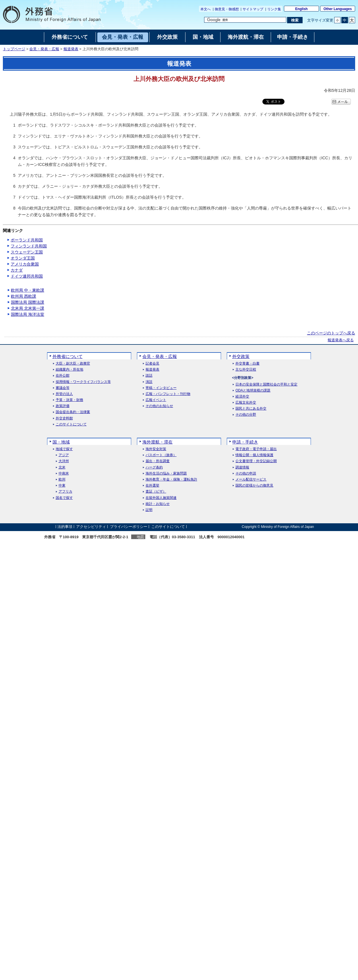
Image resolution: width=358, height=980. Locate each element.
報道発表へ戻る (341, 340)
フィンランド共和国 (29, 246)
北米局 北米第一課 (28, 308)
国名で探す (64, 498)
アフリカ (65, 492)
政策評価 (63, 406)
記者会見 (152, 364)
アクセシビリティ (91, 527)
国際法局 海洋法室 (28, 314)
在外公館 (63, 376)
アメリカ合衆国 (25, 264)
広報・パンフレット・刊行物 (168, 394)
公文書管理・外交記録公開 (256, 461)
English (301, 9)
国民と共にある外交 (251, 409)
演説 (149, 382)
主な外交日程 (246, 370)
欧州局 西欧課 (24, 296)
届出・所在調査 (158, 461)
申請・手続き (245, 442)
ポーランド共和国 (27, 240)
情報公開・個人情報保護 (254, 455)
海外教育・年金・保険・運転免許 (171, 480)
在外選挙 (152, 486)
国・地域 (61, 442)
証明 (149, 510)
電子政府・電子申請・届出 (256, 449)
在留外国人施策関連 (161, 498)
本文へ (206, 9)
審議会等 (63, 388)
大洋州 (64, 461)
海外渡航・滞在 (157, 442)
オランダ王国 (23, 258)
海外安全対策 (156, 449)
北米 (62, 467)
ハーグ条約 (154, 467)
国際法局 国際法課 (28, 302)
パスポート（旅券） (161, 455)
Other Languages (338, 9)
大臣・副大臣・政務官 (73, 364)
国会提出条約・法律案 (73, 412)
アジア (64, 455)
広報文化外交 (246, 403)
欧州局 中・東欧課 (28, 290)
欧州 (62, 480)
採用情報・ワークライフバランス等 (83, 382)
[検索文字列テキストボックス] (245, 20)
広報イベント (156, 400)
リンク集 (274, 9)
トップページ (14, 49)
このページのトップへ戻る (331, 333)
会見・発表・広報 (44, 49)
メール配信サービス (251, 480)
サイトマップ (253, 9)
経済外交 (242, 397)
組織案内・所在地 (69, 370)
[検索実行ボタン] (295, 20)
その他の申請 (246, 473)
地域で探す (64, 449)
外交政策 (241, 356)
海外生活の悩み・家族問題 (166, 473)
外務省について (68, 356)
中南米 (64, 473)
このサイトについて (71, 424)
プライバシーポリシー (129, 527)
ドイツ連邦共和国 (27, 276)
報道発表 (71, 49)
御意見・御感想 (227, 9)
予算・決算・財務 (69, 400)
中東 (62, 486)
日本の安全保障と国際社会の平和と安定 (266, 385)
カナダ (17, 270)
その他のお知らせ (159, 406)
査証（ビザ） (156, 492)
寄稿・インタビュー (161, 388)
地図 (140, 537)
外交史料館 (64, 418)
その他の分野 (246, 415)
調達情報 (242, 467)
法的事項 (65, 527)
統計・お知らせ (158, 504)
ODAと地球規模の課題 (253, 391)
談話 (149, 376)
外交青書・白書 (247, 364)
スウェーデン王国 (27, 252)
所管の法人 (64, 394)
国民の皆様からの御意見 (254, 486)
